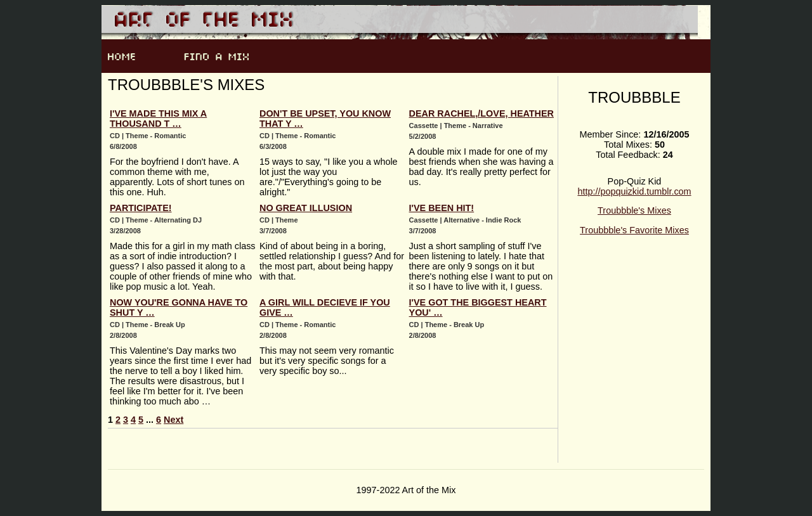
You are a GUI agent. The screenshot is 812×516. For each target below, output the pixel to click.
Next (174, 420)
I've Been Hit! (442, 208)
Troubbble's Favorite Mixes (634, 230)
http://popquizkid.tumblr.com (634, 191)
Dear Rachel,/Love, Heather (481, 113)
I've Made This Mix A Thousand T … (158, 119)
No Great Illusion (306, 208)
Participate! (141, 208)
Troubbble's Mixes (634, 210)
